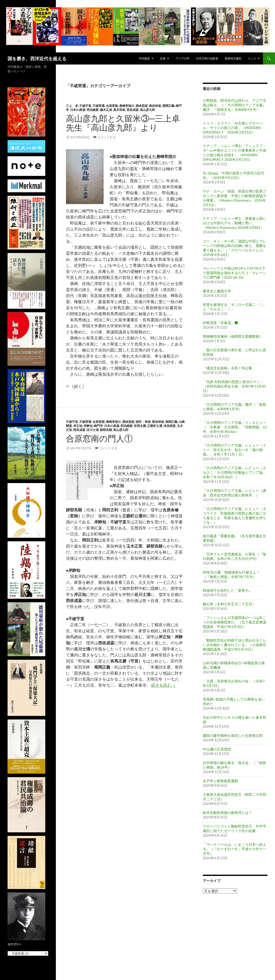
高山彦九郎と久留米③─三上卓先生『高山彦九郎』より (123, 123)
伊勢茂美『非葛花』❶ (220, 323)
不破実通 (99, 106)
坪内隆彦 (144, 58)
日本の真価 (78, 110)
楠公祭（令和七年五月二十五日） (229, 604)
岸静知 (88, 426)
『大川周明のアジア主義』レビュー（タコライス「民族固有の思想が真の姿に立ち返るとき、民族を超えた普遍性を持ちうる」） (234, 515)
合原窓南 (112, 106)
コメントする (106, 137)
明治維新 (93, 110)
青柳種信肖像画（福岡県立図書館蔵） (233, 336)
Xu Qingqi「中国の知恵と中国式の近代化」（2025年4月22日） (233, 175)
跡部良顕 (106, 430)
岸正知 (78, 426)
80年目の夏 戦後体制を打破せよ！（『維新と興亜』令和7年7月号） (231, 574)
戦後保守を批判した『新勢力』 (227, 590)
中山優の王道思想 (217, 749)
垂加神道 (155, 106)
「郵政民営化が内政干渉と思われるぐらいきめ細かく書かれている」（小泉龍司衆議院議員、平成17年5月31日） (234, 645)
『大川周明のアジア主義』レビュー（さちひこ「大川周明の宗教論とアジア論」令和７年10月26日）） (234, 472)
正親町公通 (155, 426)
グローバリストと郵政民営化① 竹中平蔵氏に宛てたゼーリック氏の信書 (234, 828)
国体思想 (142, 106)
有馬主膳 (140, 426)
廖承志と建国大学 (217, 291)
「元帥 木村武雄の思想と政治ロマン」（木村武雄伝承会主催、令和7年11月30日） (234, 386)
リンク (252, 58)
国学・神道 (143, 422)
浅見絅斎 (170, 426)
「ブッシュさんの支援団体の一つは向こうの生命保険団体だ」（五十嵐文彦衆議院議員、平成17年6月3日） (234, 622)
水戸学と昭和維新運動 (220, 781)
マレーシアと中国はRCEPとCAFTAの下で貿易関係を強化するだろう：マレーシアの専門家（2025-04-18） (234, 273)
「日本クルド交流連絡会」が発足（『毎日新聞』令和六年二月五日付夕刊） (234, 556)
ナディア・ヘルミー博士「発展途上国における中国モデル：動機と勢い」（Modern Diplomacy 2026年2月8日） (234, 223)
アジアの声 (183, 58)
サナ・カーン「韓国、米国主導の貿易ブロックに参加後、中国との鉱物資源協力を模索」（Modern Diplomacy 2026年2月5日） (234, 198)
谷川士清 (93, 430)
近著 (163, 58)
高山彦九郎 (147, 110)
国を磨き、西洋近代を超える (37, 58)
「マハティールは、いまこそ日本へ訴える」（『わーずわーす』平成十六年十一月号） (234, 849)
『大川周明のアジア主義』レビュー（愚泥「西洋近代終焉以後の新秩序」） (234, 493)
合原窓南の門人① (99, 438)
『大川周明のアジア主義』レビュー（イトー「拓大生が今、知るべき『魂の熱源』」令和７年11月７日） (234, 450)
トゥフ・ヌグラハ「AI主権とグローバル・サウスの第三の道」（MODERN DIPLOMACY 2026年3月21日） (233, 128)
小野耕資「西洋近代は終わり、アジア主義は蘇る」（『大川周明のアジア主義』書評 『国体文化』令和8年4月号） (234, 105)
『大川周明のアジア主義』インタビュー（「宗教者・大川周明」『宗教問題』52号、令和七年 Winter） (235, 427)
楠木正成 (106, 110)
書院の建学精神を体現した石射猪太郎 (233, 735)
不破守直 (85, 106)
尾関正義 (168, 106)
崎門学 (98, 426)
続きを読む (164, 685)
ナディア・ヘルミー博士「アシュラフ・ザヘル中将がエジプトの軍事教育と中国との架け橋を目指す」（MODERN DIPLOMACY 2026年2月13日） (234, 153)
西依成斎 (133, 110)
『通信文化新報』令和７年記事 (227, 368)
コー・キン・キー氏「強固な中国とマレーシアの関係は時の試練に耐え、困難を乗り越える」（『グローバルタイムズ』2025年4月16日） (234, 248)
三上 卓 (72, 106)
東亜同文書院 (233, 58)
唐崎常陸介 (127, 106)
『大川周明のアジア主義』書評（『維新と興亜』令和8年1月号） (234, 407)
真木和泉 (119, 110)
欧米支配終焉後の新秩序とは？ (227, 813)
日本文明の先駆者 (207, 58)
